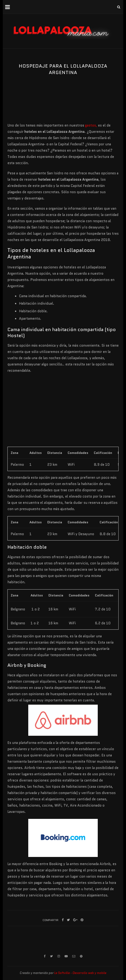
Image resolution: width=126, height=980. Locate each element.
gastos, (91, 125)
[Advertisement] (31, 107)
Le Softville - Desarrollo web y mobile (80, 973)
